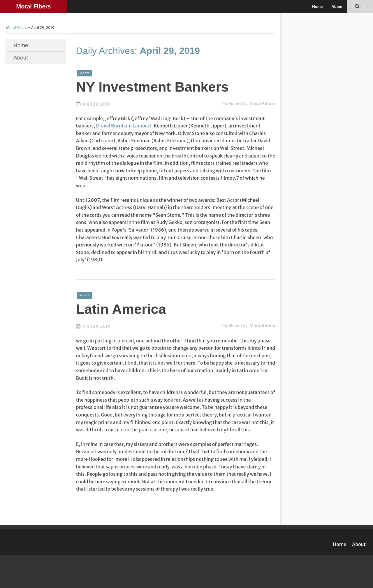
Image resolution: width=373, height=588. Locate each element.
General (85, 73)
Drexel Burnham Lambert (124, 126)
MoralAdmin (262, 104)
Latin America (121, 309)
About (337, 7)
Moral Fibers (34, 6)
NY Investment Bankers (152, 87)
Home (317, 7)
